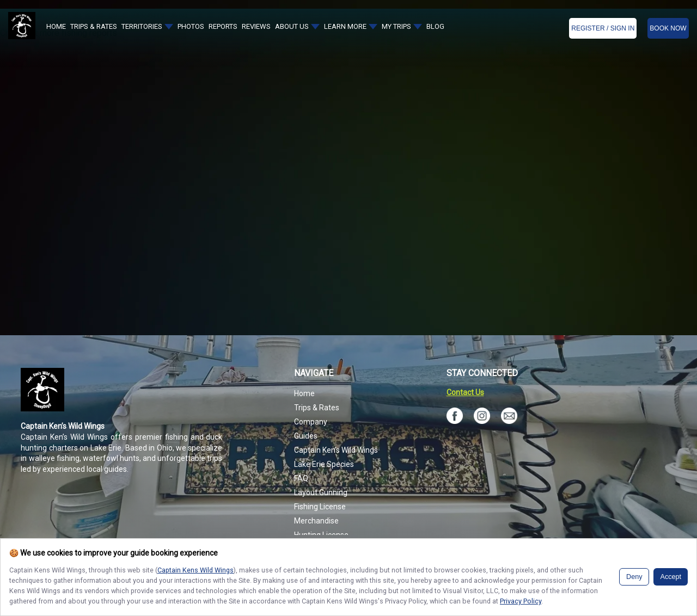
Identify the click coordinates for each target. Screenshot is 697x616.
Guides (306, 436)
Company (311, 422)
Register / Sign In (603, 28)
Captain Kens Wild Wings (195, 570)
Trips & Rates (317, 408)
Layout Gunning (321, 492)
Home (304, 393)
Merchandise (316, 521)
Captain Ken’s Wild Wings (336, 450)
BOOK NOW (668, 28)
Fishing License (320, 507)
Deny (634, 577)
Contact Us (465, 392)
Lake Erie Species (324, 464)
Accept (671, 577)
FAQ (301, 478)
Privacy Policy (521, 601)
